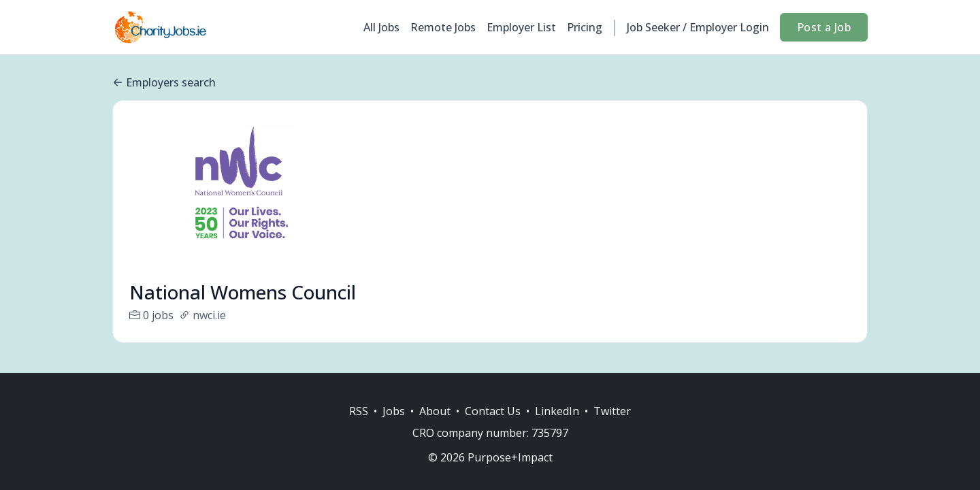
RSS (359, 411)
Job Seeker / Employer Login (698, 27)
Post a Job (824, 27)
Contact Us (493, 411)
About (435, 411)
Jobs (394, 411)
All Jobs (381, 27)
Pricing (585, 27)
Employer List (521, 27)
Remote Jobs (443, 27)
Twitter (612, 411)
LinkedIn (557, 411)
